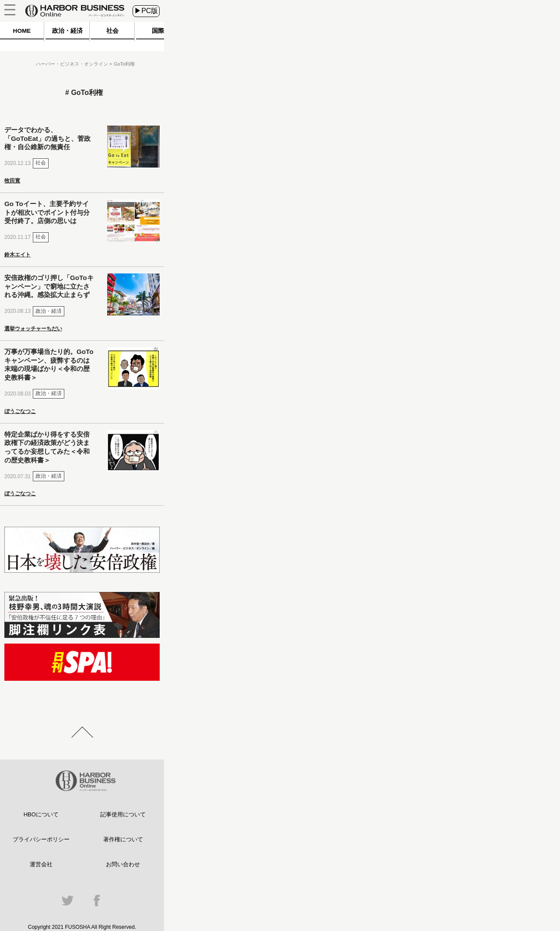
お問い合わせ (123, 864)
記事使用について (123, 814)
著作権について (123, 839)
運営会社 (41, 864)
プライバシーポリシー (41, 839)
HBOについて (41, 814)
